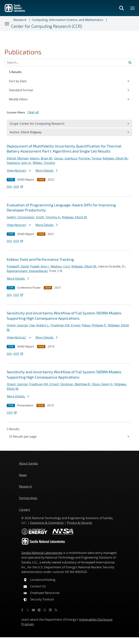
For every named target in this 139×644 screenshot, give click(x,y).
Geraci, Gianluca (65, 158)
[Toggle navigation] (7, 24)
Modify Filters (23, 99)
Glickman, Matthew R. (75, 384)
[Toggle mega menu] (133, 8)
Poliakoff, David (18, 266)
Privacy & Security (79, 523)
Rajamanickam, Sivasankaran (27, 271)
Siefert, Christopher (21, 217)
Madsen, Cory (60, 266)
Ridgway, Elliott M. (115, 158)
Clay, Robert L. (39, 325)
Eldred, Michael (17, 158)
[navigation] (69, 436)
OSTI (18, 187)
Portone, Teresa (90, 158)
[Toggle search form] (121, 8)
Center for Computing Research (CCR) (47, 26)
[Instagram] (45, 610)
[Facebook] (22, 610)
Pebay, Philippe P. (94, 325)
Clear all (33, 112)
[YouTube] (33, 610)
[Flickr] (39, 610)
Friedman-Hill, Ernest (65, 325)
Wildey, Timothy (44, 163)
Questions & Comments (47, 523)
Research (20, 20)
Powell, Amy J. (40, 266)
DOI (9, 187)
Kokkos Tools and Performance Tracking (40, 259)
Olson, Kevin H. (102, 384)
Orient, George (17, 325)
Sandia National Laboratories (42, 553)
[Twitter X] (28, 610)
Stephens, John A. (19, 163)
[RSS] (56, 610)
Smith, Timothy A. (48, 217)
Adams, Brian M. (41, 158)
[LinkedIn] (50, 610)
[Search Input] (69, 62)
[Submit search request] (130, 62)
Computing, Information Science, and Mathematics (68, 20)
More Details (47, 170)
